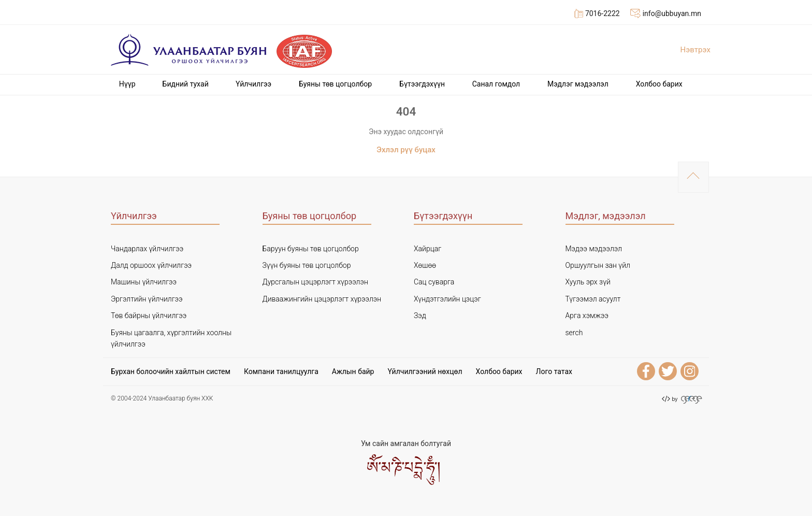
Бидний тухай (186, 84)
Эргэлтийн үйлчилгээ (147, 299)
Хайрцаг (427, 249)
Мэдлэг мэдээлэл (578, 84)
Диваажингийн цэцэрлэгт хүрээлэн (322, 299)
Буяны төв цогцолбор (335, 84)
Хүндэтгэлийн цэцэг (447, 299)
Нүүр (127, 84)
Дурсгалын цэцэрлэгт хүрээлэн (315, 282)
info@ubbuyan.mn (666, 13)
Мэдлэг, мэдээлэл (606, 216)
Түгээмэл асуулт (593, 299)
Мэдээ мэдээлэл (594, 249)
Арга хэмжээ (587, 316)
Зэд (420, 316)
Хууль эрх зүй (588, 282)
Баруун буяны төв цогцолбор (311, 249)
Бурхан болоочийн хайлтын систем (171, 371)
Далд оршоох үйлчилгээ (151, 265)
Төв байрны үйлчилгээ (149, 316)
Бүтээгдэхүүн (422, 84)
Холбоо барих (659, 84)
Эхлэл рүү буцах (406, 150)
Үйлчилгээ (253, 84)
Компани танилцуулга (281, 371)
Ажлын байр (353, 371)
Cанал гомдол (496, 84)
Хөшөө (425, 265)
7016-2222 (597, 13)
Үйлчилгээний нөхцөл (425, 371)
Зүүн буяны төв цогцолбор (307, 265)
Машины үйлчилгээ (144, 282)
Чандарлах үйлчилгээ (147, 249)
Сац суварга (434, 282)
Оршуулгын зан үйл (598, 265)
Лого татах (554, 371)
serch (574, 333)
